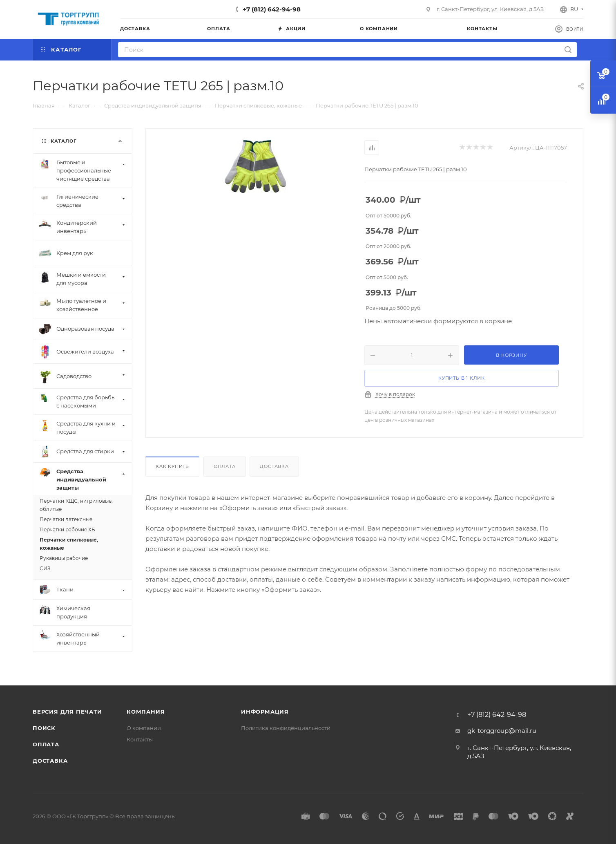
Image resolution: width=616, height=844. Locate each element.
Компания (146, 712)
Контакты (140, 739)
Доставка (274, 466)
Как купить (172, 466)
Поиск (44, 728)
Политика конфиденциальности (286, 728)
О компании (144, 728)
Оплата (225, 466)
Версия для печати (67, 712)
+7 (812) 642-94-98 (272, 9)
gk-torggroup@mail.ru (502, 731)
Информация (265, 712)
